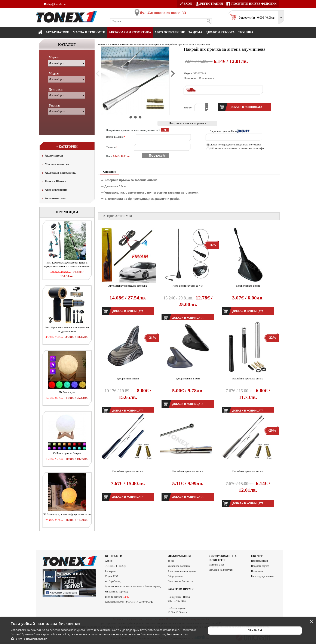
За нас (171, 561)
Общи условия (176, 576)
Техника (246, 32)
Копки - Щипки (54, 182)
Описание (109, 172)
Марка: (54, 57)
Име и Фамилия (116, 137)
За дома (195, 32)
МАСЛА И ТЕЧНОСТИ (89, 32)
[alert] (158, 631)
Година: (54, 105)
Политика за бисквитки (180, 581)
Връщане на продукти (221, 570)
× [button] (311, 622)
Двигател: (56, 89)
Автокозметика (53, 199)
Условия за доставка (179, 566)
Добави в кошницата (128, 311)
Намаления (257, 571)
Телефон (112, 147)
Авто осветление (170, 32)
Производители (260, 561)
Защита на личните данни (182, 571)
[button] (106, 639)
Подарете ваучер (260, 566)
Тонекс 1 (102, 44)
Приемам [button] (255, 630)
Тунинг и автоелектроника (148, 44)
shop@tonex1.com (55, 4)
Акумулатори (58, 32)
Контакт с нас (217, 565)
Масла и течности (55, 165)
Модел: (54, 73)
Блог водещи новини (262, 576)
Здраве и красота (220, 32)
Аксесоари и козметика (130, 32)
